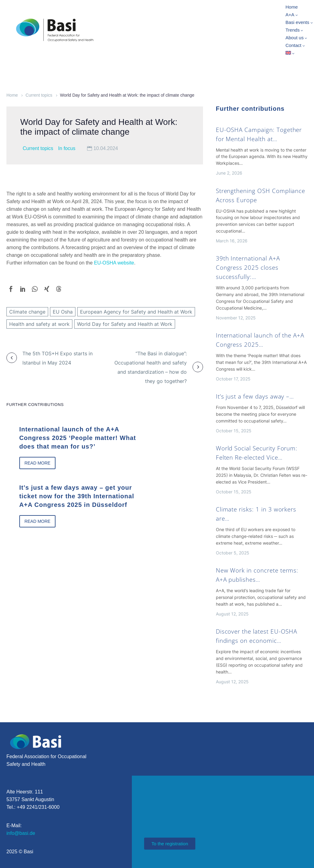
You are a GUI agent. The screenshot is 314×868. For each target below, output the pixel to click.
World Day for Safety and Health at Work (125, 324)
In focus (67, 148)
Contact (296, 45)
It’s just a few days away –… (255, 396)
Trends (295, 30)
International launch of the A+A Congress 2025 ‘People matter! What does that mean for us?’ (72, 437)
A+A (292, 15)
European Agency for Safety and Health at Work (136, 312)
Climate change (27, 312)
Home (292, 7)
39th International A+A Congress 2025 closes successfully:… (248, 268)
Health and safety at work (39, 324)
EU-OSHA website (114, 263)
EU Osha (63, 312)
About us (297, 38)
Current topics (39, 95)
